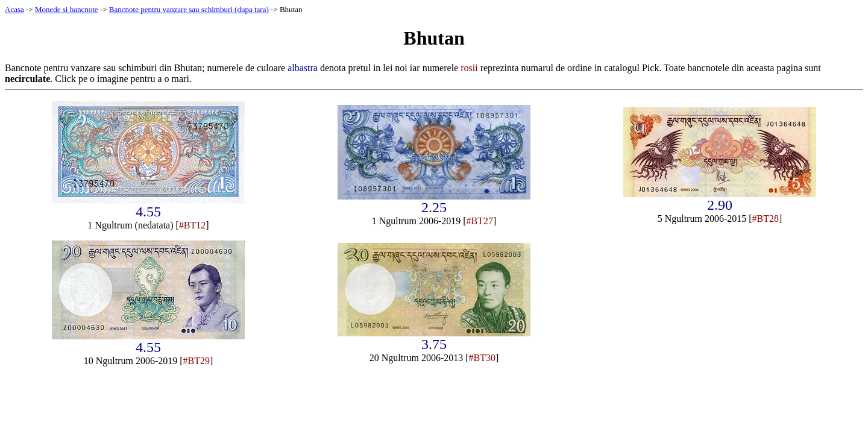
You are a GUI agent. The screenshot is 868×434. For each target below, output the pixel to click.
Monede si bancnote (67, 9)
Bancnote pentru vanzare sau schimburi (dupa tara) (189, 9)
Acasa (14, 9)
